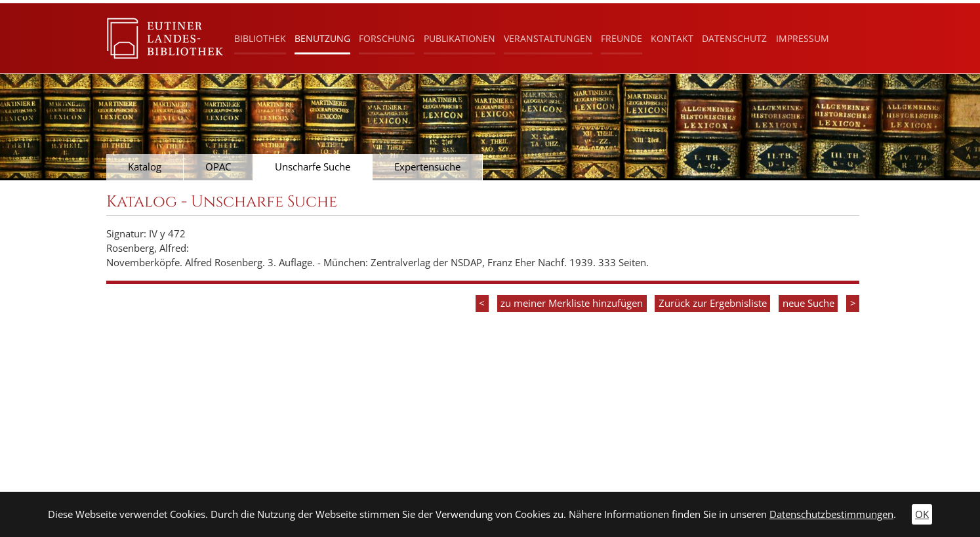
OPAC (218, 167)
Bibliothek (260, 38)
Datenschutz (734, 38)
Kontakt (672, 38)
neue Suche (808, 303)
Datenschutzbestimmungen (831, 514)
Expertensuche (427, 167)
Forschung (387, 38)
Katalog (145, 167)
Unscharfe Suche (313, 167)
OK (922, 514)
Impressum (803, 38)
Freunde (622, 38)
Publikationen (459, 38)
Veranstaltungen (548, 38)
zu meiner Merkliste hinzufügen (572, 303)
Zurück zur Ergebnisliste (713, 303)
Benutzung (322, 38)
